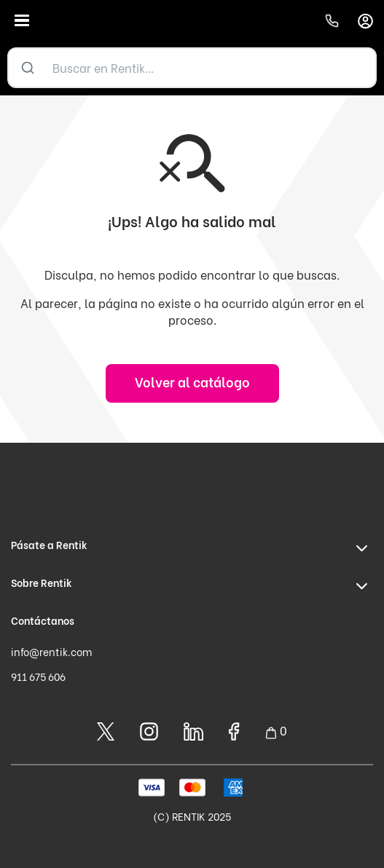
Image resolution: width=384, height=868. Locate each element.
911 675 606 (38, 676)
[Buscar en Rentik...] (211, 68)
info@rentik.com (51, 651)
